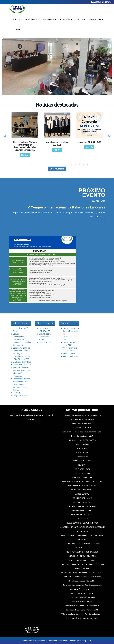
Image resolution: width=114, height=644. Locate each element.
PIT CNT (16, 393)
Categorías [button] (66, 19)
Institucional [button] (50, 19)
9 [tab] (63, 165)
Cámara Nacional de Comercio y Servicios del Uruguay (22, 351)
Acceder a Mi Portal (101, 2)
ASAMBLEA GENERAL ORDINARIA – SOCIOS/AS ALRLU (82, 573)
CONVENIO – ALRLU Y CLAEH (82, 490)
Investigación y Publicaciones (82, 589)
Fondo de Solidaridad (22, 365)
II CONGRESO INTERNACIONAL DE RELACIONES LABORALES (82, 527)
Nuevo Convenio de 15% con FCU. (82, 440)
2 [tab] (35, 165)
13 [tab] (79, 165)
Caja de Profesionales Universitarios (19, 337)
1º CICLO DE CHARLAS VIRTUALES (82, 597)
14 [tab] (83, 165)
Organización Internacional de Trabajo (20, 387)
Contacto (17, 29)
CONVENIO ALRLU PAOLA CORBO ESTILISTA (82, 544)
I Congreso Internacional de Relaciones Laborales (82, 585)
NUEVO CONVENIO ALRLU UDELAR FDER (82, 523)
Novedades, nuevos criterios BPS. (82, 581)
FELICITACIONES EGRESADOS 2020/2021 (82, 552)
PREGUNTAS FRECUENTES (82, 602)
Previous (5, 136)
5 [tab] (47, 165)
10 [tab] (67, 165)
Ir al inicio (17, 19)
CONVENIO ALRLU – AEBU (82, 510)
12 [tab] (75, 165)
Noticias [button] (81, 19)
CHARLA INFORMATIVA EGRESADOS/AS (82, 506)
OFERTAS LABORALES (82, 531)
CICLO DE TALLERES (82, 469)
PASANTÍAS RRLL (82, 548)
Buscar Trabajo (45, 342)
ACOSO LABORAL (82, 494)
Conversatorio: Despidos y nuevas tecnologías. (82, 432)
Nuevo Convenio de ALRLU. (82, 436)
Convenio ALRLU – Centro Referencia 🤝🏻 (71, 331)
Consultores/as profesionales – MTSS (45, 337)
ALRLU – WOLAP (71, 356)
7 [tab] (55, 165)
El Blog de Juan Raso (22, 362)
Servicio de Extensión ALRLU (82, 593)
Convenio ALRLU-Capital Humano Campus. (82, 606)
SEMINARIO (82, 465)
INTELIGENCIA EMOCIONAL (82, 477)
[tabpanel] (25, 136)
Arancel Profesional (82, 473)
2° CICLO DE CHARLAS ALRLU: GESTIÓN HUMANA (82, 577)
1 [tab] (31, 165)
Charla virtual (82, 457)
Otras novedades (57, 169)
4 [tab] (43, 165)
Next (109, 136)
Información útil (32, 19)
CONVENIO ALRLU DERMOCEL (82, 461)
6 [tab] (51, 165)
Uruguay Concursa (21, 396)
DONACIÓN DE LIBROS (82, 502)
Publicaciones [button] (96, 19)
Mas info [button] (25, 155)
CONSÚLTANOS (82, 519)
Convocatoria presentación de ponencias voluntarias (82, 481)
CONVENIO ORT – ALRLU (82, 498)
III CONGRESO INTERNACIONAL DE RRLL (82, 486)
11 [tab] (71, 165)
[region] (57, 67)
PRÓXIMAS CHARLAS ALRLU (82, 515)
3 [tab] (39, 165)
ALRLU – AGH (69, 354)
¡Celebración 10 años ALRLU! (82, 424)
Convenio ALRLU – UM (82, 428)
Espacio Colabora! (82, 444)
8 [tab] (59, 165)
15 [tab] (87, 165)
